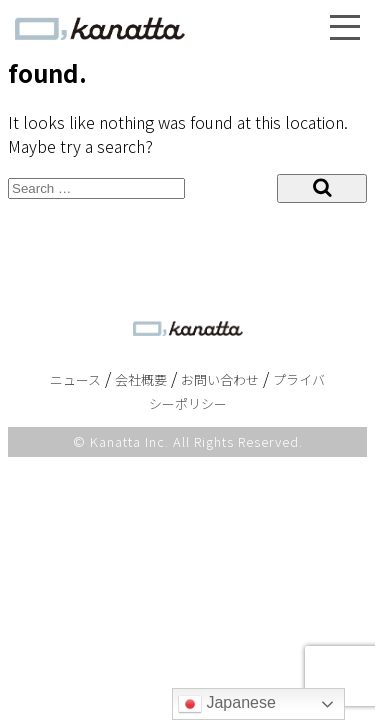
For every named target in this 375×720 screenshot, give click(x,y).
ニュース (75, 379)
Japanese (227, 704)
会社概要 (141, 379)
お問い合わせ (220, 379)
